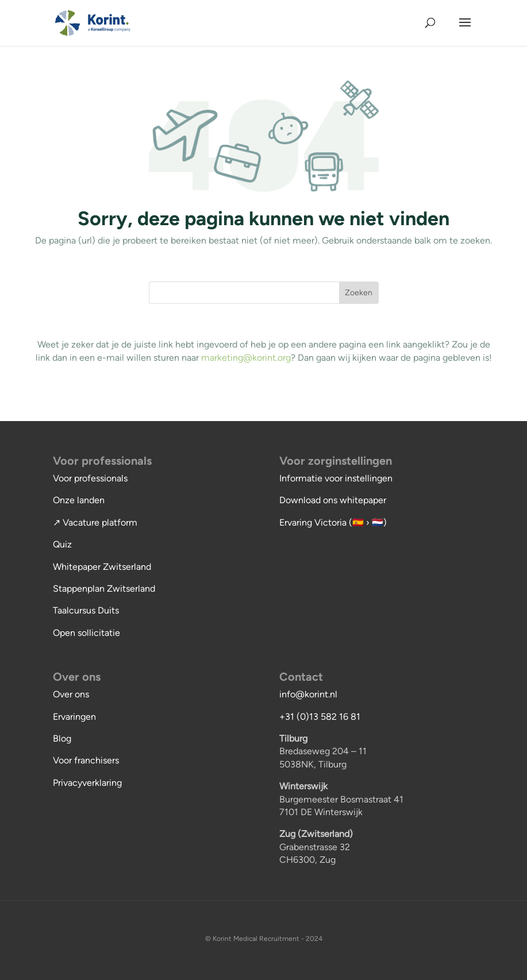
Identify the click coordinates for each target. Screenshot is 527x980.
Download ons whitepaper (333, 500)
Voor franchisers (86, 760)
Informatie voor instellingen (336, 478)
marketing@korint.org (246, 358)
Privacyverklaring (87, 783)
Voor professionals (90, 478)
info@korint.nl (308, 694)
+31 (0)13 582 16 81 (320, 717)
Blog (62, 738)
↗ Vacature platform (95, 522)
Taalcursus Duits (86, 610)
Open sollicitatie (86, 633)
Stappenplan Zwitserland (104, 589)
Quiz (62, 544)
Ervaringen (74, 717)
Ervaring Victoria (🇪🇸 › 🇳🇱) (333, 522)
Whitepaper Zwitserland (102, 567)
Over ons (71, 694)
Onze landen (79, 500)
